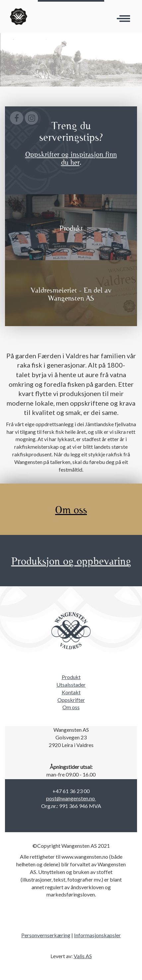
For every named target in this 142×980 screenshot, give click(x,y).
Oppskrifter (71, 700)
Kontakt (71, 692)
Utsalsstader (71, 685)
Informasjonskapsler (97, 935)
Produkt (71, 677)
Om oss (71, 707)
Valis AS (83, 956)
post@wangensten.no (71, 798)
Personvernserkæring (46, 935)
